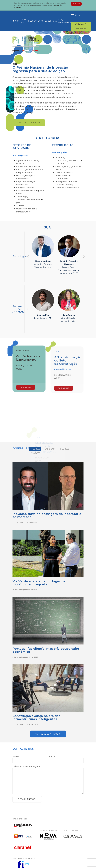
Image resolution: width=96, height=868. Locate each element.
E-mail (52, 757)
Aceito (76, 4)
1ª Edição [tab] (35, 453)
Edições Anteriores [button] (64, 21)
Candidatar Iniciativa (81, 26)
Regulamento (35, 21)
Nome (16, 757)
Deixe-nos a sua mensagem (26, 766)
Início (16, 21)
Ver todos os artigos (48, 734)
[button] (76, 15)
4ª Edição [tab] (35, 449)
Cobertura (51, 21)
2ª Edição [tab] (64, 449)
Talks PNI (23, 21)
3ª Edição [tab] (50, 449)
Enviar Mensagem (27, 799)
